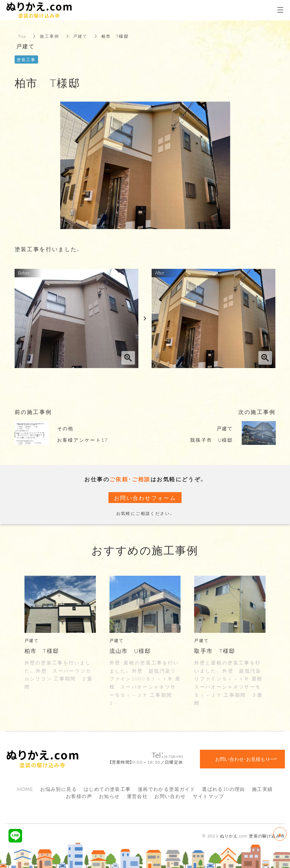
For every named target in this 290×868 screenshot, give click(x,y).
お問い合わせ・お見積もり (243, 759)
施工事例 (50, 36)
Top (22, 36)
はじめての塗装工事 (107, 789)
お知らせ (109, 796)
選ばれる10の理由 (224, 789)
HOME (25, 789)
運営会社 (137, 796)
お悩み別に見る (58, 789)
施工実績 (262, 789)
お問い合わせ (170, 796)
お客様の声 (79, 796)
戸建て (80, 36)
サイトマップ (208, 796)
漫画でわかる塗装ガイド (166, 789)
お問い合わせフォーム (145, 498)
